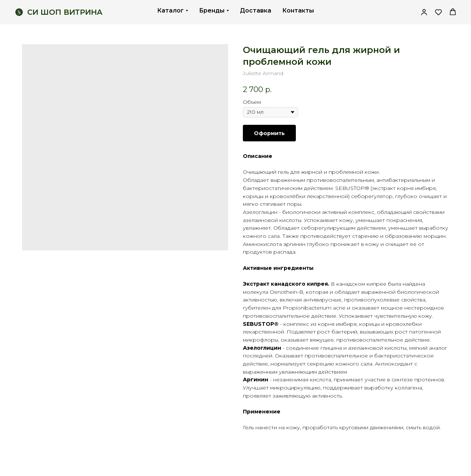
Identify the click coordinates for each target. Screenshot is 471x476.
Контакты (298, 10)
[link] (424, 12)
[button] (438, 12)
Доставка (256, 10)
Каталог (170, 10)
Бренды (212, 10)
